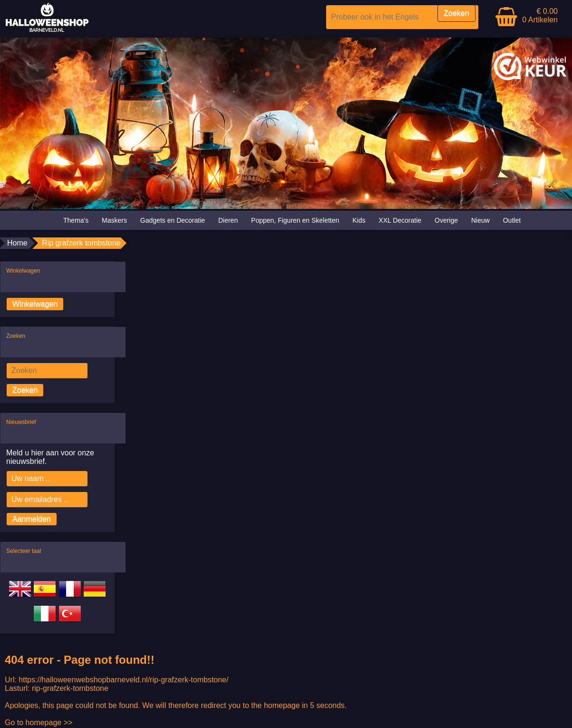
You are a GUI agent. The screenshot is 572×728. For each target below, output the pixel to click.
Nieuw (480, 220)
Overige (446, 220)
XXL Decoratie (400, 220)
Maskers (114, 220)
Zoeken (25, 390)
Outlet (512, 220)
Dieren (228, 220)
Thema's (76, 220)
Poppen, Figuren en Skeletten (295, 220)
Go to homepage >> (39, 723)
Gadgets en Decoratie (173, 220)
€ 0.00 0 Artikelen (540, 15)
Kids (359, 220)
